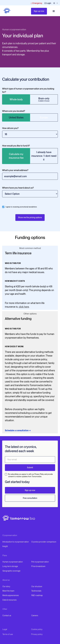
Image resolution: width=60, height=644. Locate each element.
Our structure (37, 586)
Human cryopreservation (14, 30)
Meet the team (8, 591)
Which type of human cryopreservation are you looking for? (28, 90)
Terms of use (8, 634)
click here (24, 307)
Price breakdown (38, 566)
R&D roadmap (37, 595)
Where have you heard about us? (18, 188)
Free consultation (30, 498)
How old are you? (10, 128)
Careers (35, 615)
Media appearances (11, 595)
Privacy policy (37, 634)
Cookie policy (37, 629)
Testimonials (36, 591)
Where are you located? (14, 111)
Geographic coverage (11, 571)
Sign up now (39, 11)
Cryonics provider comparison (44, 542)
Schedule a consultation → (18, 430)
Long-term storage (10, 566)
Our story (6, 586)
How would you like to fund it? (16, 146)
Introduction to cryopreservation (16, 542)
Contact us (7, 615)
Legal (5, 629)
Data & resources (10, 600)
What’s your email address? (15, 170)
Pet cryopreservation (40, 562)
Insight (5, 546)
